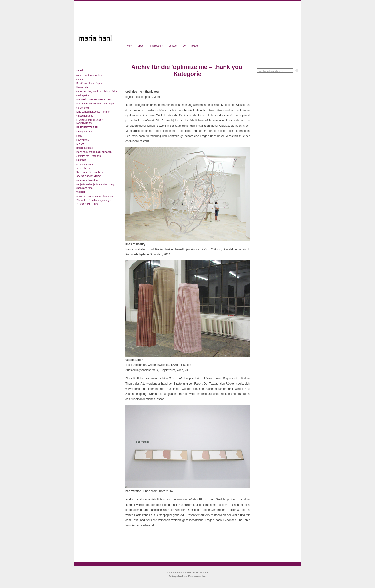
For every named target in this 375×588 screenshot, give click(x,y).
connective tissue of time (89, 75)
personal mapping (86, 164)
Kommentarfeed (197, 576)
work (129, 46)
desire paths (83, 96)
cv (184, 46)
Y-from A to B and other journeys (94, 200)
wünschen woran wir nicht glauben (95, 196)
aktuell (195, 46)
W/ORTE (81, 192)
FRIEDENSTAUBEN (87, 128)
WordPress (193, 573)
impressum (157, 46)
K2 (207, 573)
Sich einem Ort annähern (90, 172)
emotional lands (85, 116)
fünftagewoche (84, 132)
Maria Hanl (102, 23)
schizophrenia (84, 168)
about (141, 46)
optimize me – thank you (89, 156)
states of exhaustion (87, 180)
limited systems (84, 148)
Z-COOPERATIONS (87, 204)
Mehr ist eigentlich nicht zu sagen (94, 152)
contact (173, 46)
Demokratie (82, 87)
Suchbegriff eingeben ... (270, 71)
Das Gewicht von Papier (89, 83)
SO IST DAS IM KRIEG (89, 176)
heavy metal (83, 140)
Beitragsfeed (176, 576)
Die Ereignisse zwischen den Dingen (96, 104)
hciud (79, 136)
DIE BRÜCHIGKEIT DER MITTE (94, 100)
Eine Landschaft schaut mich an (93, 112)
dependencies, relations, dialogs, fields (97, 91)
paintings (81, 160)
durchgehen (83, 108)
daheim (80, 79)
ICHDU (80, 144)
